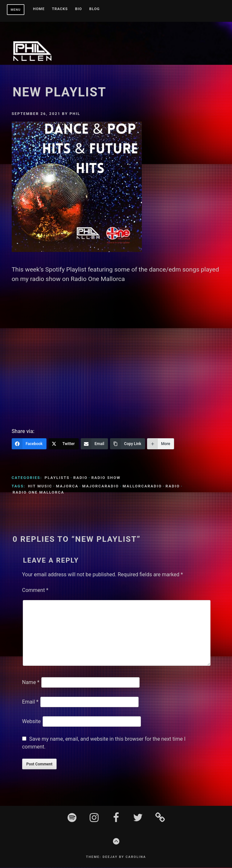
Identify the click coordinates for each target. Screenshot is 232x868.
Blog (94, 9)
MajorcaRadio (101, 486)
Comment (35, 590)
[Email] (95, 444)
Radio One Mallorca (39, 493)
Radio (80, 478)
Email (30, 702)
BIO (79, 9)
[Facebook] (29, 444)
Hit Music (40, 486)
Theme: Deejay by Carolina (116, 857)
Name (31, 683)
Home (39, 9)
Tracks (60, 9)
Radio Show (106, 478)
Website (31, 722)
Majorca (67, 486)
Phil (75, 114)
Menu (16, 10)
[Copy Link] (128, 444)
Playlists (57, 478)
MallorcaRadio (142, 486)
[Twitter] (64, 444)
